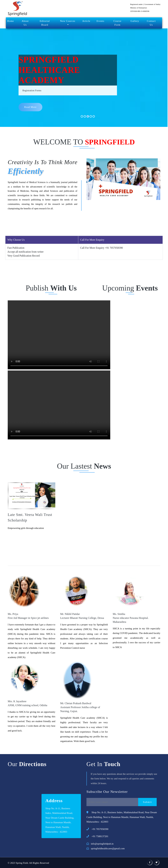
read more (31, 108)
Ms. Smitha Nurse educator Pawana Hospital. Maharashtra (130, 618)
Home (11, 21)
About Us (25, 23)
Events (100, 21)
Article (86, 21)
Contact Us (151, 23)
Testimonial (84, 555)
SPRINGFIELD (110, 142)
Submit (148, 802)
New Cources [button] (68, 21)
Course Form (117, 23)
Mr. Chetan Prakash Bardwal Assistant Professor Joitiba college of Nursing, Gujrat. (80, 707)
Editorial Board (45, 23)
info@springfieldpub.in (102, 844)
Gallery (135, 21)
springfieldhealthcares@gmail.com (108, 848)
